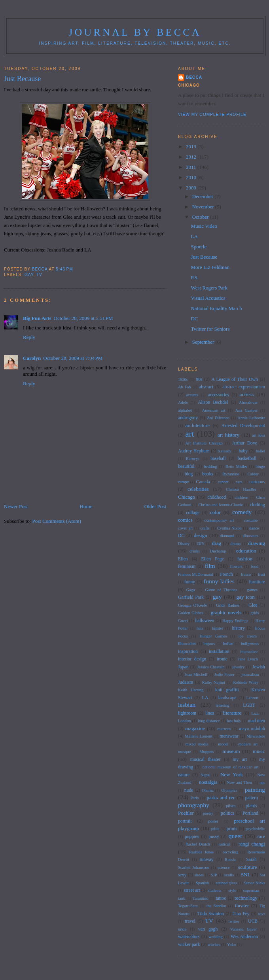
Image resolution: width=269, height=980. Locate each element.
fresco (246, 574)
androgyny (188, 418)
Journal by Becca (135, 32)
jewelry (238, 667)
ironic (222, 659)
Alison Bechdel (213, 402)
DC (194, 319)
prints (232, 829)
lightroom (187, 713)
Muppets (206, 752)
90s (199, 379)
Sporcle (199, 247)
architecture (198, 425)
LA (194, 236)
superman (251, 890)
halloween (205, 621)
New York (232, 775)
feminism (187, 567)
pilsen (231, 806)
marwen (224, 729)
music (259, 751)
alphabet (185, 410)
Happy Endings (235, 621)
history (239, 628)
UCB (253, 921)
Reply (29, 337)
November (204, 207)
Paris (194, 798)
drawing (257, 543)
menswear (229, 736)
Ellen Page (212, 559)
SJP (214, 875)
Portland (250, 813)
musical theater (206, 760)
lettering (223, 705)
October (201, 217)
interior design (192, 659)
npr (262, 782)
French (226, 574)
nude (189, 790)
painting (255, 790)
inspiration (188, 652)
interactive (249, 652)
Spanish (202, 883)
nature (184, 775)
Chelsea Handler (241, 489)
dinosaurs (250, 536)
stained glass (226, 883)
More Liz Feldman (210, 267)
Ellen (183, 559)
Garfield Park (191, 597)
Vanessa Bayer (243, 929)
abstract (206, 387)
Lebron (252, 698)
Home (86, 506)
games (253, 590)
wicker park (189, 945)
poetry (208, 813)
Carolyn (32, 358)
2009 (192, 188)
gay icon (246, 597)
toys (262, 914)
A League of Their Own (235, 379)
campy (184, 482)
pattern (251, 798)
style (232, 890)
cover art (186, 528)
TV (39, 275)
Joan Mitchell (196, 674)
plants (251, 806)
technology (246, 898)
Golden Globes (191, 613)
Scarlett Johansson (194, 867)
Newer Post (16, 506)
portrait (185, 821)
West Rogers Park (209, 288)
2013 (192, 147)
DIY (201, 544)
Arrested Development (243, 426)
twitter (234, 921)
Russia (230, 860)
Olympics (229, 790)
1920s (183, 379)
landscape (227, 698)
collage (193, 513)
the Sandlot (216, 906)
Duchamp (218, 551)
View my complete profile (212, 114)
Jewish (259, 667)
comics (185, 520)
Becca (194, 77)
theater (242, 905)
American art (214, 410)
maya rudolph (252, 729)
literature (232, 713)
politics (227, 813)
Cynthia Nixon (229, 528)
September (204, 342)
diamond (227, 536)
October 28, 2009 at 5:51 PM (83, 318)
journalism (250, 674)
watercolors (189, 937)
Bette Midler (236, 466)
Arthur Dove (245, 443)
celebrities (198, 489)
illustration (187, 644)
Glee (253, 605)
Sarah (251, 860)
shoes (199, 875)
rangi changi (252, 844)
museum (231, 751)
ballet (260, 451)
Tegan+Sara (188, 906)
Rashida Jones (201, 852)
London (184, 721)
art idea (259, 435)
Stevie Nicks (255, 883)
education (246, 551)
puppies (192, 837)
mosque (184, 752)
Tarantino (201, 898)
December (204, 196)
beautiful (186, 466)
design (201, 535)
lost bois (234, 721)
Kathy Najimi (214, 682)
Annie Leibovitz (252, 418)
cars (239, 482)
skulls (229, 875)
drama (235, 544)
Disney (184, 544)
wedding (216, 937)
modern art (248, 744)
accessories (219, 395)
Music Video (204, 226)
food (255, 567)
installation (219, 652)
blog (189, 474)
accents (192, 395)
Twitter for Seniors (210, 329)
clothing (258, 505)
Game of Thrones (221, 590)
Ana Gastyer (246, 410)
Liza (255, 713)
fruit (261, 574)
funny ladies (219, 581)
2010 (192, 177)
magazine (195, 728)
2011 (192, 167)
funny (190, 582)
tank (182, 898)
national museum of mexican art (231, 767)
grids (255, 613)
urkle (182, 929)
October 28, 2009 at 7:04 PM (73, 358)
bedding (210, 466)
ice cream (248, 636)
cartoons (257, 482)
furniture (257, 582)
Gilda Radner (228, 605)
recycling (231, 852)
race (261, 837)
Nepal (206, 775)
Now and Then (239, 782)
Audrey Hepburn (194, 451)
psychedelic (255, 829)
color (215, 512)
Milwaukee (256, 736)
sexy (182, 875)
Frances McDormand (195, 574)
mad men (257, 721)
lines (210, 713)
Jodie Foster (224, 674)
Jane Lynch (248, 659)
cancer (223, 482)
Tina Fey (241, 914)
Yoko (231, 945)
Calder (253, 474)
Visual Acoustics (208, 298)
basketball (247, 459)
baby (243, 451)
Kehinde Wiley (246, 682)
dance (254, 528)
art (190, 434)
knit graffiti (227, 690)
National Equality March (216, 308)
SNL (246, 875)
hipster (218, 628)
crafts (205, 528)
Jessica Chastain (211, 667)
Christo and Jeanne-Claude (220, 505)
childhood (217, 497)
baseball (218, 459)
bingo (260, 466)
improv (209, 644)
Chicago (187, 497)
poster (213, 821)
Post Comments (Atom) (57, 521)
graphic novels (226, 612)
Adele (183, 402)
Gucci (183, 621)
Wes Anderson (244, 937)
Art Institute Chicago (204, 443)
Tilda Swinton (211, 914)
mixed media (197, 744)
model (223, 744)
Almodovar (248, 402)
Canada (203, 482)
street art (192, 890)
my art (240, 760)
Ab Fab (185, 387)
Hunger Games (213, 636)
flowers (236, 567)
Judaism (186, 682)
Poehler (186, 813)
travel (190, 921)
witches (214, 945)
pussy (214, 837)
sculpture (248, 867)
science (224, 867)
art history (228, 435)
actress (247, 394)
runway (207, 860)
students (215, 890)
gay (29, 275)
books (208, 474)
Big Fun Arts (37, 318)
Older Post (155, 506)
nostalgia (208, 782)
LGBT (249, 705)
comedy (242, 512)
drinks (195, 551)
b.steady (224, 451)
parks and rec (221, 797)
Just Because (204, 257)
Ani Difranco (218, 418)
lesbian (187, 705)
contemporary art (219, 520)
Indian (228, 644)
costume (251, 520)
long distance (209, 721)
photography (194, 805)
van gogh (208, 929)
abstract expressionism (244, 387)
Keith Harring (191, 690)
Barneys (193, 459)
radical (224, 844)
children (241, 497)
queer (236, 836)
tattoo (221, 898)
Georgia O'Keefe (192, 605)
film (210, 566)
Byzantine (231, 474)
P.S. (195, 277)
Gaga (191, 590)
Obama (208, 790)
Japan (183, 667)
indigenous (250, 644)
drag (217, 543)
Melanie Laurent (199, 736)
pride (215, 829)
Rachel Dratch (198, 844)
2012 (192, 157)
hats (200, 628)
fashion (245, 559)
